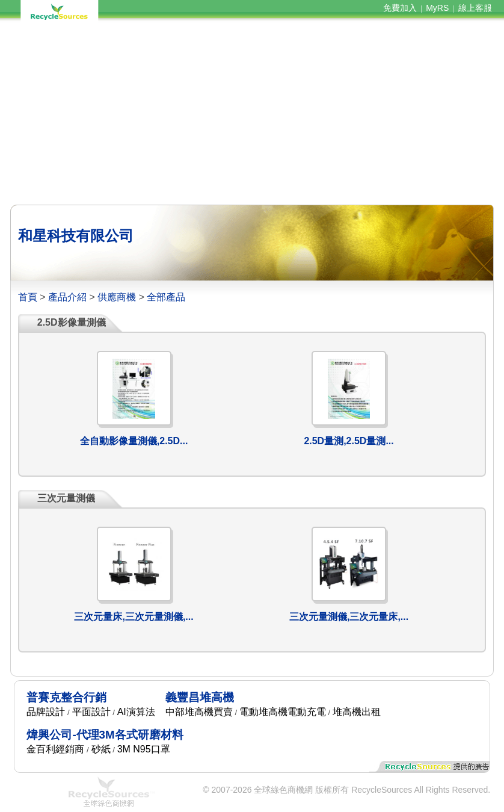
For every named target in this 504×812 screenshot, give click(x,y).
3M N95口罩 (144, 749)
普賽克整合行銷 (66, 697)
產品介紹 (67, 297)
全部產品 (166, 297)
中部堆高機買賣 (199, 712)
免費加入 (400, 8)
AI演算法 (136, 712)
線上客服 (475, 8)
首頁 (28, 297)
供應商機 (117, 297)
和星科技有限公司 (76, 236)
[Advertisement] (252, 113)
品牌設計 (46, 712)
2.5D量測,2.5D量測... (349, 441)
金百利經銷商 (55, 749)
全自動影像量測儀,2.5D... (134, 441)
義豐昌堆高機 (200, 697)
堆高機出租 (357, 712)
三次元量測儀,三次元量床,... (349, 617)
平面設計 (91, 712)
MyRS (437, 8)
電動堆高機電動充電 (283, 712)
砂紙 (101, 749)
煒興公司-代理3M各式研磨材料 (105, 735)
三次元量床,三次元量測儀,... (134, 617)
